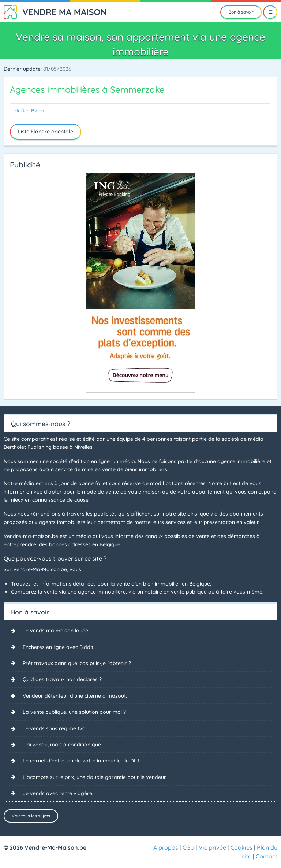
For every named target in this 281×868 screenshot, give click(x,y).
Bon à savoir (241, 12)
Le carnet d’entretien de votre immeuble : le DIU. (81, 761)
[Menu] (270, 12)
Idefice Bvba (29, 111)
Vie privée (212, 847)
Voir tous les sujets (31, 816)
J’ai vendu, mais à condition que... (63, 745)
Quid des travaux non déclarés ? (62, 679)
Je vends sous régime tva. (55, 728)
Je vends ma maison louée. (56, 631)
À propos (166, 847)
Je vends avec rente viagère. (58, 793)
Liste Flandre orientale (46, 132)
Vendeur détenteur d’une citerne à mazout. (75, 696)
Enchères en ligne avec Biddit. (59, 647)
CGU (188, 847)
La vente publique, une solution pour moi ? (74, 712)
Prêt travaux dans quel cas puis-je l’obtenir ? (77, 663)
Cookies (241, 847)
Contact (267, 856)
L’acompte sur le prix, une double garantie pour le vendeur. (95, 777)
